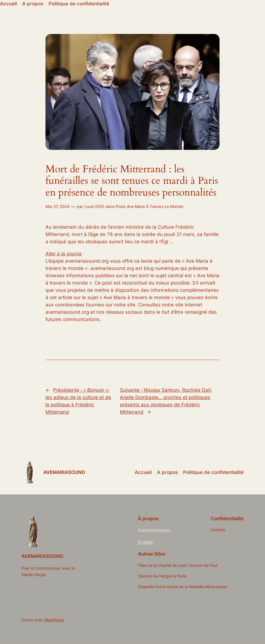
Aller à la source (64, 254)
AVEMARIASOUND (64, 472)
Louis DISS (94, 206)
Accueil (8, 4)
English (146, 542)
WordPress (54, 620)
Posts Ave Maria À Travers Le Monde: (150, 206)
